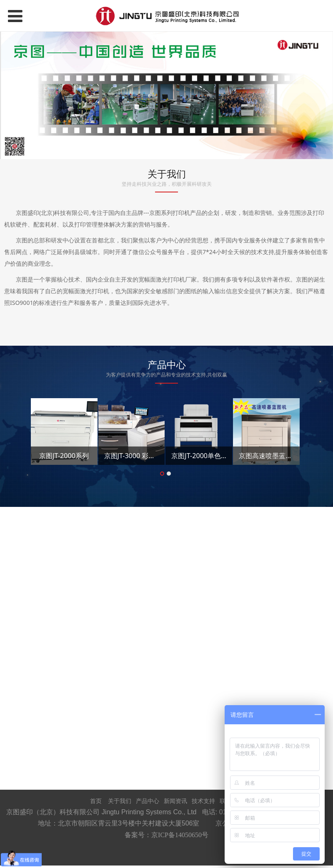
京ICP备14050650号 (180, 835)
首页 (96, 801)
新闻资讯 (175, 801)
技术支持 (203, 801)
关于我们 (120, 801)
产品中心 (148, 801)
